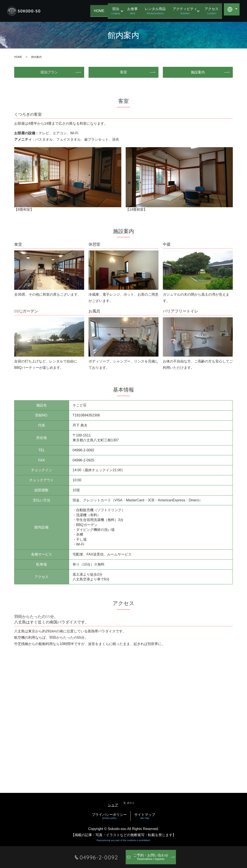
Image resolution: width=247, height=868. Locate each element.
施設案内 (198, 72)
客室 (123, 72)
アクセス (212, 11)
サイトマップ (145, 816)
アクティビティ (184, 11)
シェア (113, 805)
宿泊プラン (49, 72)
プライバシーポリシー (109, 816)
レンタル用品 (154, 11)
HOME (96, 11)
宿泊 (113, 11)
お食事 (131, 11)
